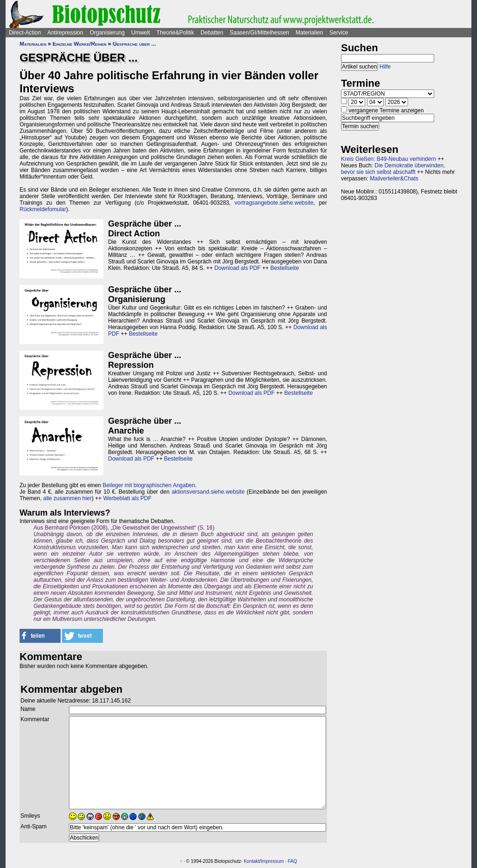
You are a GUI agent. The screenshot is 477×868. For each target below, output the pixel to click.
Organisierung (107, 33)
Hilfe (385, 67)
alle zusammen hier (68, 498)
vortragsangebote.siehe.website (274, 203)
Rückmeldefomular (43, 209)
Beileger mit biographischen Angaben (149, 485)
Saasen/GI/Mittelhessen (259, 33)
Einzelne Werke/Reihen (80, 44)
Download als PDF (237, 268)
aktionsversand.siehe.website (208, 492)
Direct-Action (25, 33)
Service (339, 33)
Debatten (212, 33)
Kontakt (252, 861)
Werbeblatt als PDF (127, 498)
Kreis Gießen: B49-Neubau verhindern (388, 159)
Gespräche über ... (134, 44)
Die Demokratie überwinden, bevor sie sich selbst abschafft (393, 169)
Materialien (310, 33)
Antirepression (65, 33)
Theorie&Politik (175, 33)
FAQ (293, 861)
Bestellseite (284, 268)
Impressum (272, 861)
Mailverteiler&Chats (394, 179)
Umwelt (141, 33)
